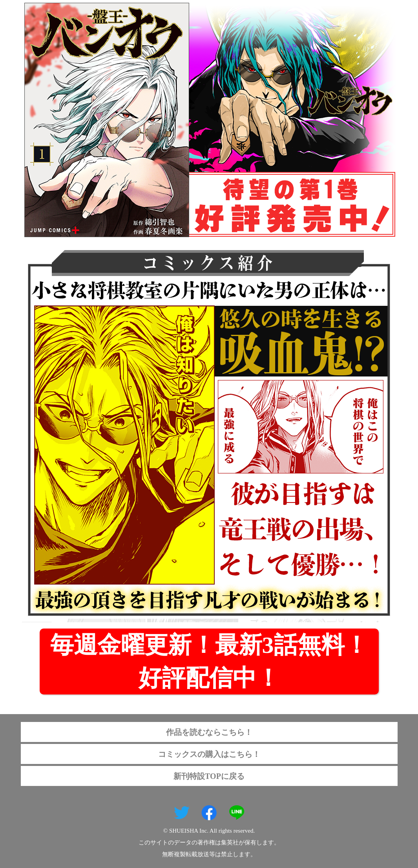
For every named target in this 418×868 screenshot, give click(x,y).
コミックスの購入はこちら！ (209, 754)
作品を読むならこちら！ (209, 732)
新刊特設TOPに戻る (209, 776)
